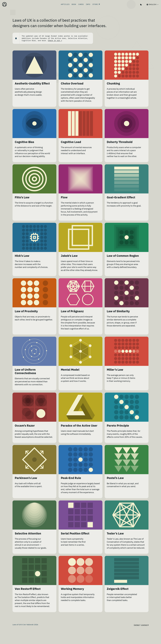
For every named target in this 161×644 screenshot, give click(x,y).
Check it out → (55, 41)
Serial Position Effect (75, 545)
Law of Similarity (118, 316)
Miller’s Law (115, 374)
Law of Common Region (123, 257)
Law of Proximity (26, 316)
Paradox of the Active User (79, 431)
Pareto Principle (118, 431)
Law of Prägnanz (72, 316)
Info (88, 4)
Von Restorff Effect (28, 604)
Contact (137, 640)
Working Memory (72, 604)
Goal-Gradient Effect (121, 198)
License (145, 640)
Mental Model (70, 374)
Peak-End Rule (71, 486)
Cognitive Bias (24, 142)
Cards (81, 4)
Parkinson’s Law (26, 486)
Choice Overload (72, 84)
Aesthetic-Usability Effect (32, 84)
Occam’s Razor (25, 431)
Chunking (113, 84)
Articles (65, 4)
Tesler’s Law (115, 545)
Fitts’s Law (22, 198)
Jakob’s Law (69, 257)
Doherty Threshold (120, 142)
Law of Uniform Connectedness (25, 376)
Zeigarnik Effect (118, 604)
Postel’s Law (115, 486)
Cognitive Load (71, 142)
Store (96, 4)
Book (74, 4)
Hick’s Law (22, 257)
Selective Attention (28, 545)
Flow (64, 198)
